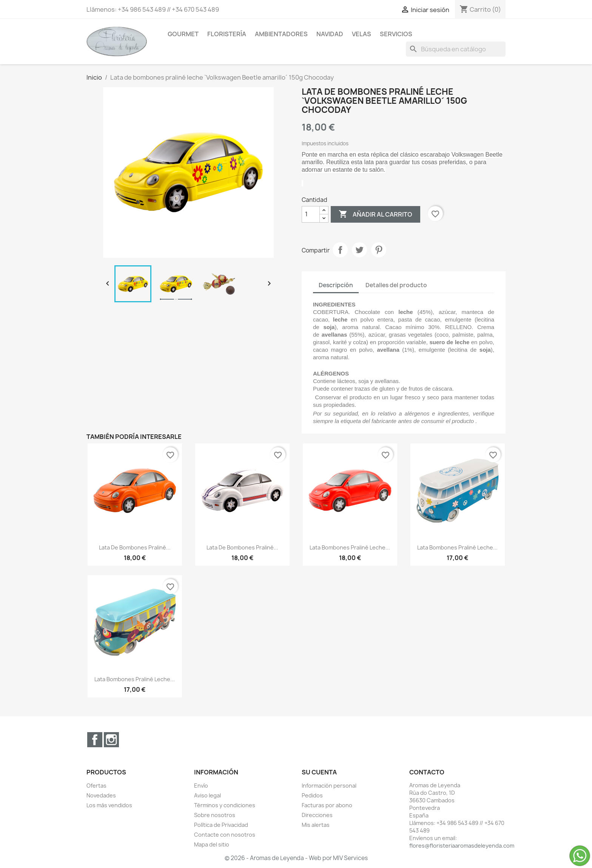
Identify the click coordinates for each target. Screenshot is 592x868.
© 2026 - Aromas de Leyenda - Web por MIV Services (296, 858)
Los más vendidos (109, 805)
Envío (201, 786)
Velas (362, 34)
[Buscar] (456, 49)
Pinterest (379, 250)
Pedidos (312, 795)
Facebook (95, 740)
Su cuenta (319, 772)
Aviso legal (207, 795)
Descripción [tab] (336, 285)
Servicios (396, 34)
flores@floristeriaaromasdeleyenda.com (462, 846)
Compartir (340, 250)
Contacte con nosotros (225, 835)
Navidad (330, 34)
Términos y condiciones (225, 805)
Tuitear (359, 250)
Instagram (111, 740)
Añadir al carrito (375, 214)
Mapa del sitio (212, 844)
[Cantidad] (311, 214)
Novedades (101, 795)
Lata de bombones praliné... (135, 547)
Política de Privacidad (221, 825)
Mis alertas (316, 825)
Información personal (329, 786)
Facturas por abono (327, 805)
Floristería (227, 34)
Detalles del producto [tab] (396, 285)
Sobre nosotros (215, 815)
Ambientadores (281, 34)
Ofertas (96, 786)
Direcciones (317, 815)
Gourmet (183, 34)
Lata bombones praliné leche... (350, 547)
